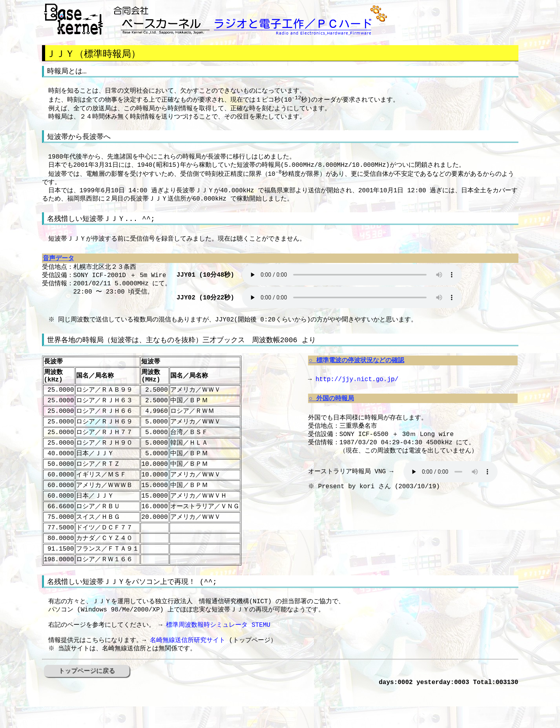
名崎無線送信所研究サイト (188, 675)
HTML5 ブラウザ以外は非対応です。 (352, 286)
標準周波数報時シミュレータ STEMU (218, 658)
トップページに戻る (87, 708)
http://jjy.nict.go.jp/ (357, 393)
